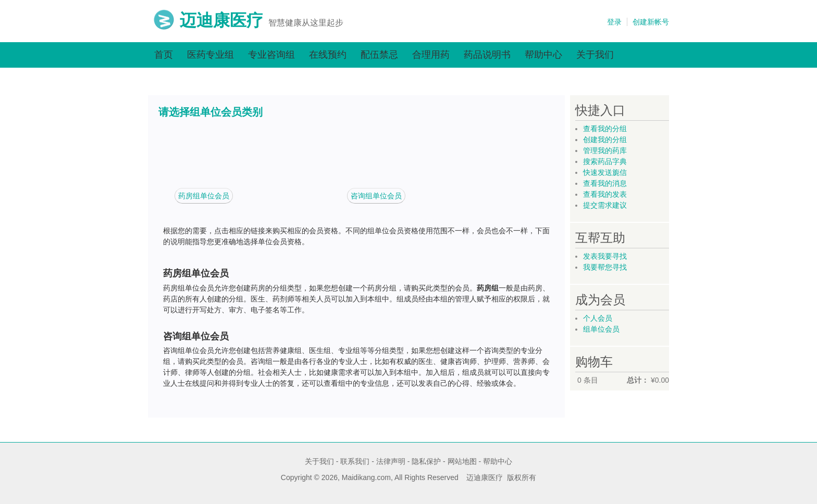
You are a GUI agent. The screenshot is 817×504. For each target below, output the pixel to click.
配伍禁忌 (379, 55)
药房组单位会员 (204, 196)
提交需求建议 (605, 205)
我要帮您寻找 (605, 267)
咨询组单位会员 (376, 196)
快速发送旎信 (605, 172)
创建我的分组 (605, 140)
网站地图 (462, 461)
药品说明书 (487, 55)
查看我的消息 (605, 183)
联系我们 (355, 461)
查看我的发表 (605, 194)
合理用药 (431, 55)
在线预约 (328, 55)
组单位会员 (601, 329)
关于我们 (595, 55)
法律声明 (391, 461)
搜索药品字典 (605, 161)
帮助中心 (543, 55)
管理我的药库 (605, 150)
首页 (164, 55)
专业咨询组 (271, 55)
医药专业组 (211, 55)
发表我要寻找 (605, 256)
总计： (638, 380)
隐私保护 (426, 461)
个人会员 (598, 318)
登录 (614, 22)
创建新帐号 (651, 22)
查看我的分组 (605, 129)
